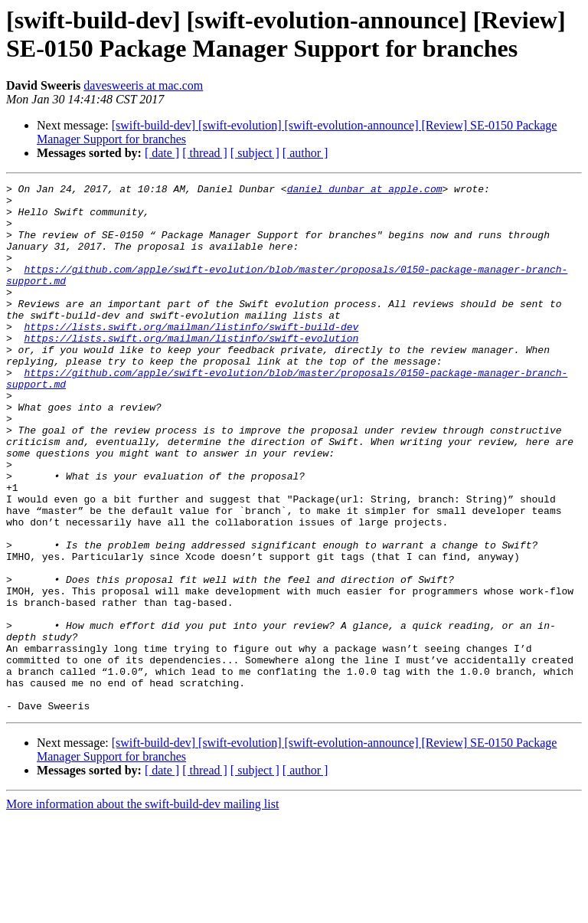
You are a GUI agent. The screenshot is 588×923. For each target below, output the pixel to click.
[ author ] (305, 153)
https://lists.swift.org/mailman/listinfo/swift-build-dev (191, 356)
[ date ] (162, 153)
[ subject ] (255, 153)
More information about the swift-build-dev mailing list (142, 910)
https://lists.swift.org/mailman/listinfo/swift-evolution (191, 370)
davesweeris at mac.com (143, 85)
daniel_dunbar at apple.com (365, 191)
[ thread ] (205, 153)
